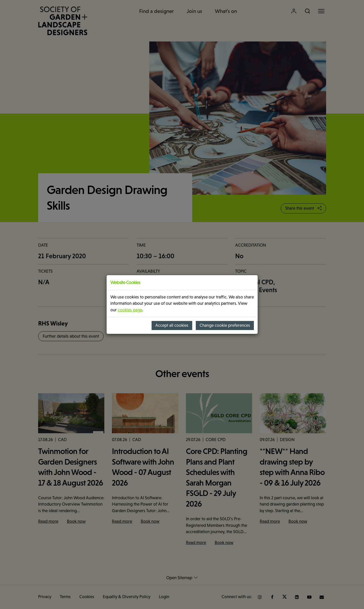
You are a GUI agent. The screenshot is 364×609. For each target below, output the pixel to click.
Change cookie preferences (225, 325)
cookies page (130, 310)
